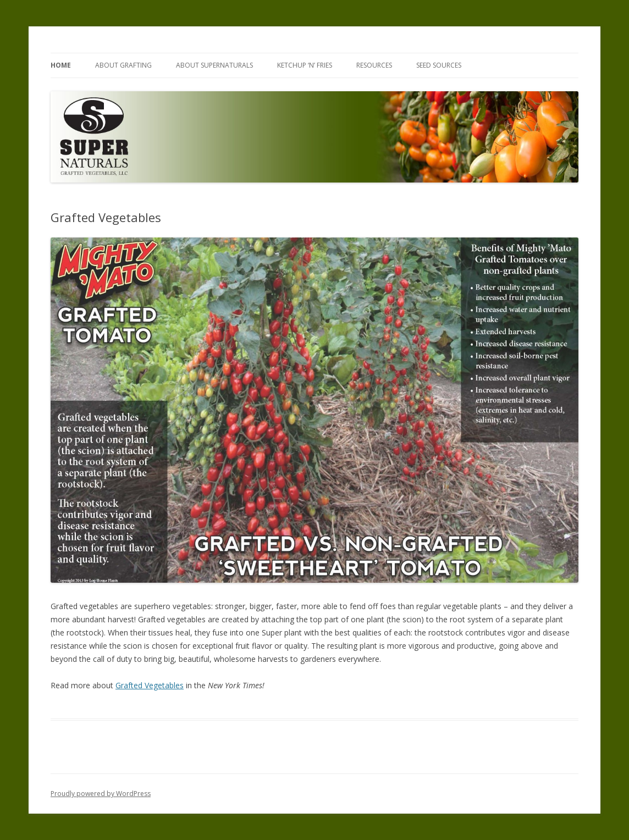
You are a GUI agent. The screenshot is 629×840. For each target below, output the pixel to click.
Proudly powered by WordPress (101, 794)
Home (61, 65)
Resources (374, 65)
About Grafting (123, 65)
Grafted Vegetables (150, 685)
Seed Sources (439, 65)
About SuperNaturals (214, 65)
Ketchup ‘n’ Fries (305, 65)
